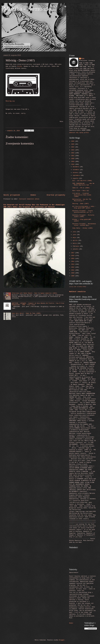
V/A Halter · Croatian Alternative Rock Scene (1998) (82, 195)
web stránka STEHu (80, 287)
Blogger (62, 640)
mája (75, 238)
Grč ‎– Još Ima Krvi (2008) (82, 181)
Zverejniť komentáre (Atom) (29, 199)
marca (75, 243)
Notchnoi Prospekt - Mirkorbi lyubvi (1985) (83, 216)
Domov (33, 195)
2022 (73, 153)
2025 (73, 144)
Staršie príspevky (56, 195)
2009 (73, 276)
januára (76, 249)
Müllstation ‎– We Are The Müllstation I (82, 200)
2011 (73, 270)
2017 (73, 253)
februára (76, 246)
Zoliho (20, 66)
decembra (76, 167)
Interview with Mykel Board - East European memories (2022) (34, 293)
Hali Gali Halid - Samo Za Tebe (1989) (26, 313)
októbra (76, 173)
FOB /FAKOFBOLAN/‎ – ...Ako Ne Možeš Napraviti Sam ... (83, 184)
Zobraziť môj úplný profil (79, 133)
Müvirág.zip (10, 101)
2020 (73, 159)
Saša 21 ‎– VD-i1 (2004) (81, 188)
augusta (76, 178)
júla (75, 232)
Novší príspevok (12, 195)
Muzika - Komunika (28, 9)
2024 (73, 147)
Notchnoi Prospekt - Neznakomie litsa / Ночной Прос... (84, 225)
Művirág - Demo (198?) (81, 204)
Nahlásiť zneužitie (77, 292)
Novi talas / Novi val (81, 191)
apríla (75, 240)
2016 (73, 256)
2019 (73, 162)
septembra (77, 175)
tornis (71, 287)
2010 (73, 273)
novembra (76, 170)
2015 (73, 259)
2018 (73, 164)
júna (75, 235)
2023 (73, 150)
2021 (73, 156)
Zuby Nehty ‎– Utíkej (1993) (83, 228)
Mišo (83, 59)
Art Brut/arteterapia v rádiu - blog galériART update (84, 207)
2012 (73, 267)
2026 (73, 141)
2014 (73, 261)
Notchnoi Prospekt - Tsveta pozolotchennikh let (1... (83, 212)
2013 (73, 264)
